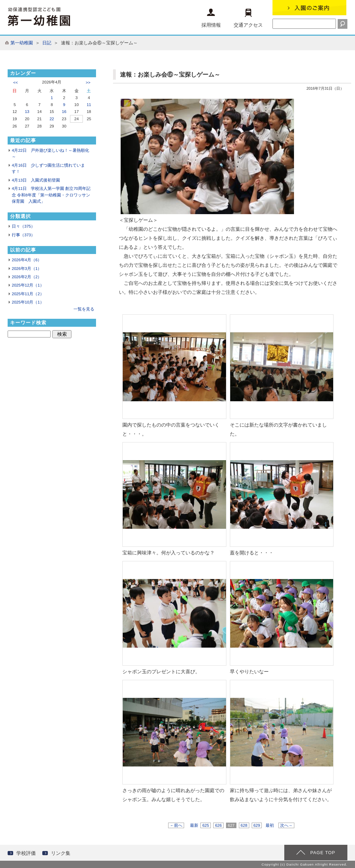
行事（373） (23, 235)
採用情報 (211, 18)
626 (218, 825)
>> (88, 82)
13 (27, 112)
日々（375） (23, 226)
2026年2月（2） (27, 277)
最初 (270, 825)
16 (64, 112)
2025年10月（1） (28, 302)
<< (15, 82)
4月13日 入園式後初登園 (36, 180)
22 (52, 119)
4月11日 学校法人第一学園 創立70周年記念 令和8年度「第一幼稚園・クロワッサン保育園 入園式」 (51, 195)
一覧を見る (84, 309)
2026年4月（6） (27, 260)
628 (244, 825)
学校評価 (26, 853)
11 (89, 105)
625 (206, 825)
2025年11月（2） (28, 294)
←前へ (176, 825)
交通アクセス (248, 18)
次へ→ (286, 825)
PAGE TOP (323, 853)
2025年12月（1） (28, 285)
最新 (194, 825)
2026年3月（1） (27, 269)
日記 (47, 43)
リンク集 (61, 853)
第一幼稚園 (22, 43)
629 (257, 825)
